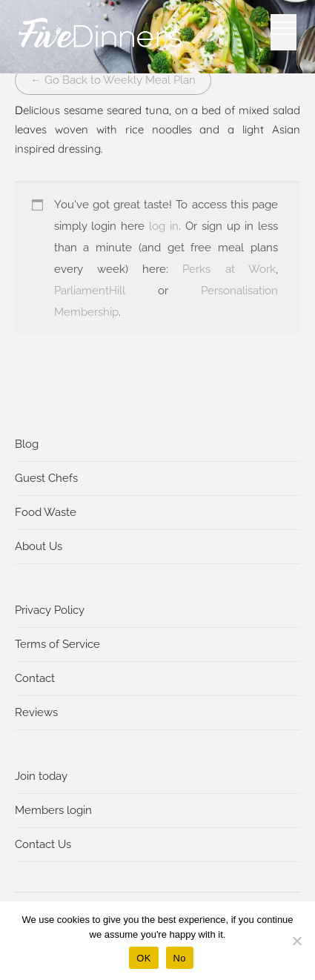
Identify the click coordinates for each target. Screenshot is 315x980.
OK (143, 958)
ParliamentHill (90, 291)
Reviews (36, 712)
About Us (39, 546)
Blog (27, 444)
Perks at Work (229, 269)
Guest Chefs (46, 478)
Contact (35, 678)
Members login (53, 810)
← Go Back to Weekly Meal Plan (113, 80)
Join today (41, 776)
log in (164, 226)
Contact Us (43, 844)
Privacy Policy (50, 610)
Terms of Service (57, 644)
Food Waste (46, 512)
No (180, 958)
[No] (296, 941)
